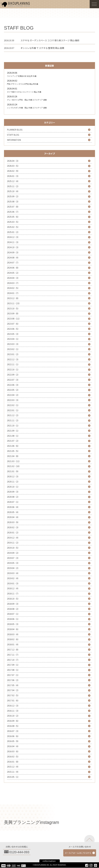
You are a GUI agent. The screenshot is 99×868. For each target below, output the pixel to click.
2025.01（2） (13, 232)
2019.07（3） (13, 558)
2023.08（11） (14, 319)
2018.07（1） (13, 614)
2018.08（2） (13, 609)
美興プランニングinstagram (31, 822)
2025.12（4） (13, 181)
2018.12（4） (13, 588)
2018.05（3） (13, 624)
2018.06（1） (13, 619)
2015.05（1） (13, 777)
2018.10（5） (13, 599)
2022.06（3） (13, 385)
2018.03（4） (13, 634)
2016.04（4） (13, 746)
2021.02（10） (14, 466)
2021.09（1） (13, 431)
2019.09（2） (13, 553)
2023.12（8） (13, 298)
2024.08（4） (13, 258)
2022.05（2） (13, 390)
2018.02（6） (13, 639)
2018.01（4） (13, 644)
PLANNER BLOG (15, 130)
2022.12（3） (13, 359)
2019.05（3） (13, 563)
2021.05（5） (13, 451)
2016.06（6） (13, 736)
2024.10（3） (13, 247)
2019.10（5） (13, 548)
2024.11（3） (13, 242)
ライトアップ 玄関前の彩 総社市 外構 (22, 76)
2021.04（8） (13, 456)
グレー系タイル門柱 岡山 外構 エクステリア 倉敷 (27, 100)
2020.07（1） (13, 502)
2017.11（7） (13, 655)
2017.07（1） (13, 675)
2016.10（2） (13, 716)
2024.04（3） (13, 278)
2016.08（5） (13, 726)
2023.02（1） (13, 349)
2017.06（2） (13, 680)
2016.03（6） (13, 751)
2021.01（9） (13, 471)
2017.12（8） (13, 650)
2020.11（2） (13, 482)
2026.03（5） (13, 166)
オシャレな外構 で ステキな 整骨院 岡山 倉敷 (42, 48)
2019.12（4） (13, 538)
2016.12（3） (13, 706)
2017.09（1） (13, 665)
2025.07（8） (13, 207)
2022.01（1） (13, 410)
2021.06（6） (13, 446)
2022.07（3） (13, 380)
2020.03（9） (13, 522)
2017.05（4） (13, 685)
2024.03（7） (13, 283)
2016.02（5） (13, 757)
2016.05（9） (13, 741)
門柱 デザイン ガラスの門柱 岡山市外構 (23, 84)
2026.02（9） (13, 171)
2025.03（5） (13, 222)
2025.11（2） (13, 186)
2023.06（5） (13, 329)
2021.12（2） (13, 415)
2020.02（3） (13, 527)
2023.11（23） (14, 303)
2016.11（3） (13, 711)
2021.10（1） (13, 426)
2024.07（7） (13, 263)
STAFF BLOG (13, 135)
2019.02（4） (13, 578)
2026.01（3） (13, 176)
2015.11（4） (13, 772)
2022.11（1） (13, 364)
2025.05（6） (13, 217)
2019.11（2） (13, 543)
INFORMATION (14, 140)
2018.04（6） (13, 629)
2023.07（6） (13, 324)
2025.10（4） (13, 191)
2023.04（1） (13, 339)
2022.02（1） (13, 405)
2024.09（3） (13, 252)
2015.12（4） (13, 767)
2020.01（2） (13, 532)
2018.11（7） (13, 593)
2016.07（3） (13, 731)
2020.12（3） (13, 476)
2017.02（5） (13, 695)
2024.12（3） (13, 237)
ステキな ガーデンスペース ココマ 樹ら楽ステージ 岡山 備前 (50, 40)
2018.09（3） (13, 604)
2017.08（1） (13, 670)
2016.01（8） (13, 762)
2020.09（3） (13, 492)
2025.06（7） (13, 212)
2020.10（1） (13, 487)
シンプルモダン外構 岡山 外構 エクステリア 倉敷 (27, 108)
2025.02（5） (13, 227)
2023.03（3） (13, 344)
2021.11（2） (13, 420)
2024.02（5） (13, 288)
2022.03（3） (13, 400)
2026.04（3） (13, 161)
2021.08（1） (13, 436)
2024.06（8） (13, 268)
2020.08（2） (13, 497)
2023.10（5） (13, 308)
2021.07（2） (13, 441)
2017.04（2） (13, 690)
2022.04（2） (13, 395)
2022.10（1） (13, 369)
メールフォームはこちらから (78, 853)
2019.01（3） (13, 583)
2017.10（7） (13, 660)
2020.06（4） (13, 507)
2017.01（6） (13, 700)
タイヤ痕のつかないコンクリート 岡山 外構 (24, 92)
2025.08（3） (13, 201)
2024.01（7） (13, 293)
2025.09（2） (13, 196)
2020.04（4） (13, 517)
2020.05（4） (13, 512)
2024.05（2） (13, 273)
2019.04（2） (13, 568)
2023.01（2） (13, 354)
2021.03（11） (14, 461)
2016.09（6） (13, 721)
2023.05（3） (13, 334)
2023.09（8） (13, 313)
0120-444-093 (19, 852)
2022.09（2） (13, 375)
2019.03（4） (13, 573)
